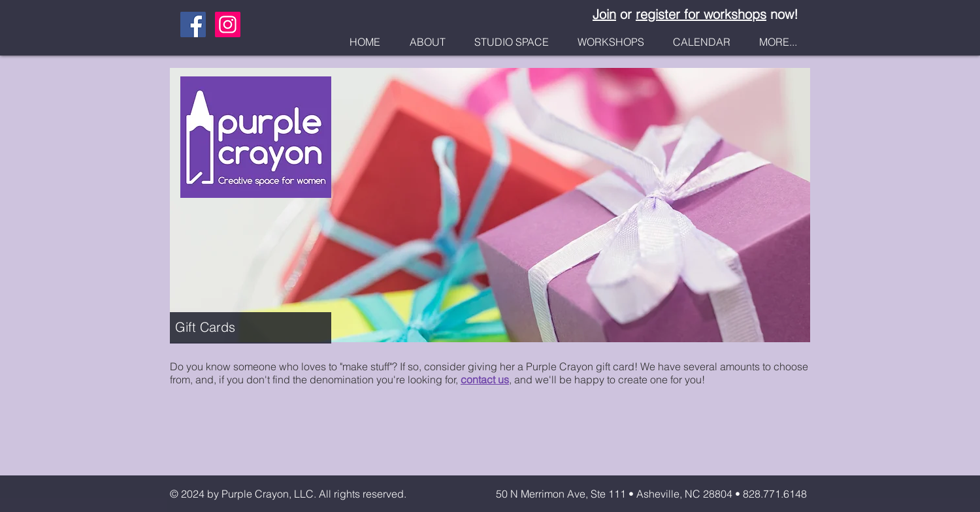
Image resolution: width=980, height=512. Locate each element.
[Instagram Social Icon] (228, 24)
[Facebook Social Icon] (193, 24)
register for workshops (701, 14)
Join (604, 14)
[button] (427, 42)
